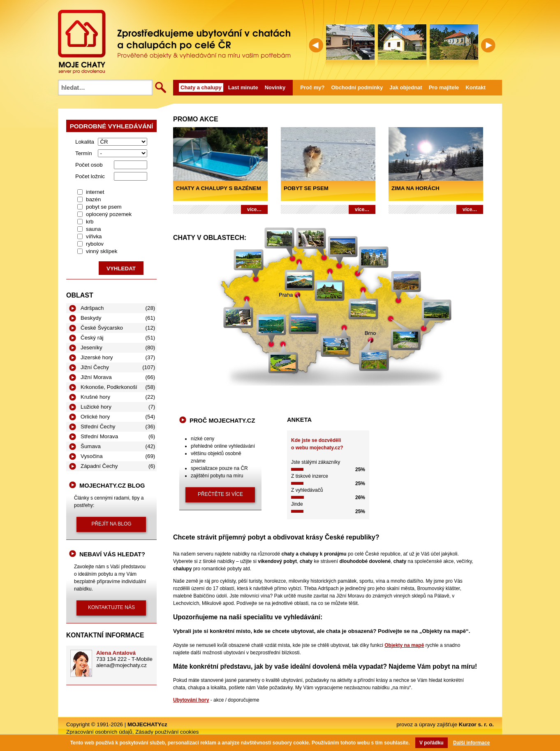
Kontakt (475, 87)
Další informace (471, 743)
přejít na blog (111, 524)
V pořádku (432, 743)
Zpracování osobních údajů (99, 732)
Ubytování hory (191, 700)
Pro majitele (444, 87)
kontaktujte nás (111, 607)
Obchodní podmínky (357, 87)
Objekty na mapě (404, 645)
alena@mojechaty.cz (121, 665)
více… (254, 209)
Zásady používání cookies (167, 732)
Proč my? (312, 87)
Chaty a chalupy (201, 87)
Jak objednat (406, 87)
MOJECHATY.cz (82, 42)
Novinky (275, 87)
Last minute (243, 87)
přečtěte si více (220, 494)
